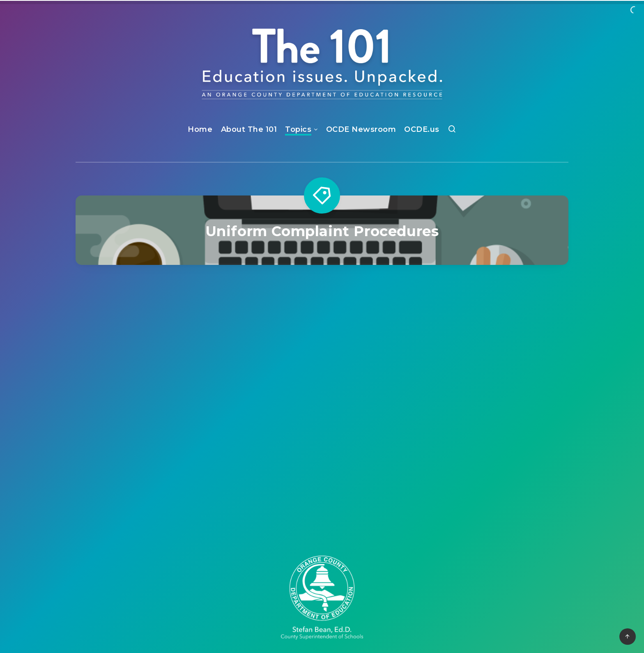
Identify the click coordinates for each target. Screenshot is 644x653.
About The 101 (249, 129)
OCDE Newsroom (361, 129)
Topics (298, 129)
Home (200, 129)
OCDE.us (422, 129)
